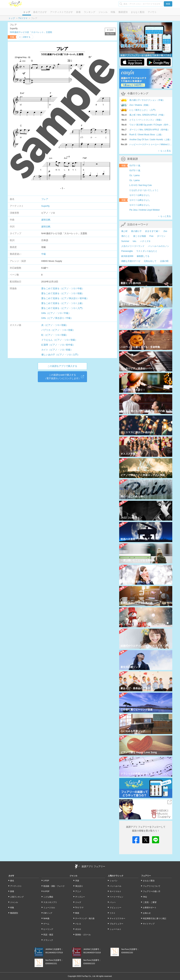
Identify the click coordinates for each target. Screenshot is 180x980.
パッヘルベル (115, 886)
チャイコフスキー (117, 918)
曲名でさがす (40, 12)
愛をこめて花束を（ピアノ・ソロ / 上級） (63, 303)
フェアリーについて (152, 886)
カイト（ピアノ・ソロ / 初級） (57, 350)
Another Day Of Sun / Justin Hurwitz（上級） (150, 140)
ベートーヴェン (116, 897)
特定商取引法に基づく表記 (155, 918)
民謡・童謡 (48, 935)
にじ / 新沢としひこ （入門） (143, 110)
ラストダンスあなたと (147, 251)
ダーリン (161, 236)
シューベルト (115, 929)
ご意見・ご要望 (150, 902)
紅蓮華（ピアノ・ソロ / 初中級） (58, 345)
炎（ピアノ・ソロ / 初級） (55, 325)
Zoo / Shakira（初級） (140, 105)
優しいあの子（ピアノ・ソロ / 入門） (61, 355)
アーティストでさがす (62, 12)
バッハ (113, 902)
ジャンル (103, 12)
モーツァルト (115, 891)
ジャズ (78, 902)
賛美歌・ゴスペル (83, 935)
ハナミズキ (145, 241)
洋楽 (77, 881)
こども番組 (48, 897)
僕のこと (126, 236)
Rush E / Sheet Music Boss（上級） (146, 135)
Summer (125, 241)
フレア (45, 199)
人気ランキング (17, 897)
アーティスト (16, 886)
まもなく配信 (138, 12)
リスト (113, 913)
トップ (27, 12)
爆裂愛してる (143, 256)
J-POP (46, 881)
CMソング (48, 913)
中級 (44, 254)
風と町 (124, 231)
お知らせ (147, 913)
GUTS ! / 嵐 (135, 166)
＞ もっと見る (164, 151)
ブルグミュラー (116, 924)
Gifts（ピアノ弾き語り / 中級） (57, 318)
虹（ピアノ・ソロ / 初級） (55, 335)
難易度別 (123, 12)
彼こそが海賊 (140, 236)
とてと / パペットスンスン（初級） (146, 120)
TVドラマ (23, 18)
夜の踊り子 (136, 231)
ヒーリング (48, 929)
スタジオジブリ (50, 902)
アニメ (78, 891)
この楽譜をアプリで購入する (62, 366)
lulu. (135, 241)
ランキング (90, 12)
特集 (113, 12)
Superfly (46, 206)
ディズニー (80, 897)
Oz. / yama (134, 175)
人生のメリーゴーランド (133, 246)
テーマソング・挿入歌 (85, 918)
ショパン (114, 881)
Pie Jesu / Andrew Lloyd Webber (145, 210)
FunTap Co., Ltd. (89, 976)
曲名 (12, 881)
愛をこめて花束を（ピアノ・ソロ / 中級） (63, 288)
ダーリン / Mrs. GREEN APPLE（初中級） (150, 130)
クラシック (48, 940)
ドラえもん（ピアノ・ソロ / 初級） (59, 340)
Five (151, 236)
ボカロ (78, 929)
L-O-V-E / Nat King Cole (141, 185)
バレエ (78, 924)
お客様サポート (150, 908)
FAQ (145, 897)
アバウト (152, 12)
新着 (78, 12)
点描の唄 (164, 261)
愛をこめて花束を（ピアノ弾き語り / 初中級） (65, 298)
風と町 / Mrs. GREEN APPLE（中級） (147, 115)
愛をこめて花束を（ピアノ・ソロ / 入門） (63, 308)
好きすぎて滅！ (153, 231)
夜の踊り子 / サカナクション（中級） (147, 100)
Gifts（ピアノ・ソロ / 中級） (56, 313)
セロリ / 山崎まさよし (140, 195)
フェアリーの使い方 (152, 891)
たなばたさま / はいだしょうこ (144, 190)
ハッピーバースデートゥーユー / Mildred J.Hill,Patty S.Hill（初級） (151, 144)
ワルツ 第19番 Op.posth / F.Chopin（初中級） (151, 125)
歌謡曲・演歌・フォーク (54, 886)
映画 (77, 913)
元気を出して (150, 261)
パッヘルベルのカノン (159, 246)
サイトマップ (149, 924)
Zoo (165, 231)
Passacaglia (127, 251)
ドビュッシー (115, 908)
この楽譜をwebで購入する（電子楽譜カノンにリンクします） (62, 377)
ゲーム (46, 924)
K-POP (46, 891)
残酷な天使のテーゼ (131, 261)
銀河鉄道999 (127, 256)
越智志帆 (46, 220)
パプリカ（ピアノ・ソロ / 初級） (58, 330)
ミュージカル (49, 908)
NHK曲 (46, 918)
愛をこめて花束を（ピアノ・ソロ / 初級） (63, 293)
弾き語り (79, 886)
